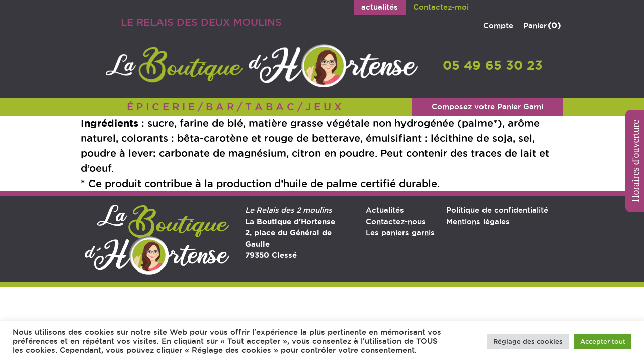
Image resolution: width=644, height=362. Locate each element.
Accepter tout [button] (603, 341)
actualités (380, 7)
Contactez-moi (441, 7)
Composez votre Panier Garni (488, 106)
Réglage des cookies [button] (528, 341)
